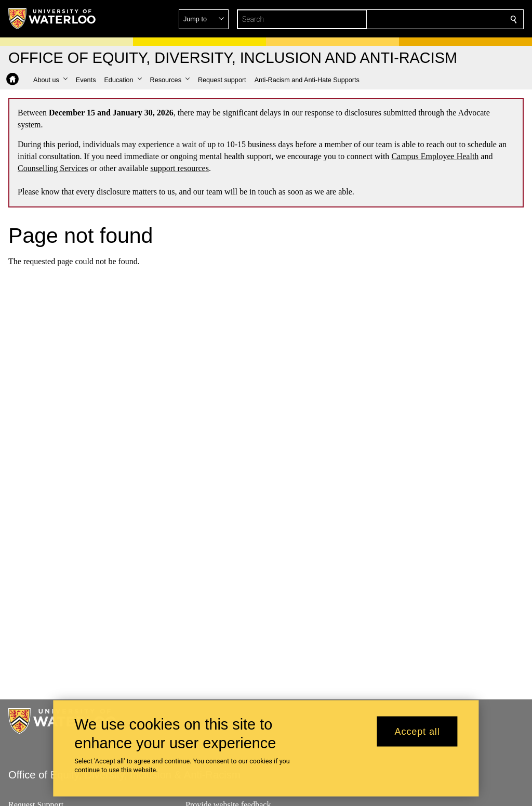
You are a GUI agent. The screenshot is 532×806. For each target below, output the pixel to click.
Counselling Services (53, 168)
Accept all (417, 731)
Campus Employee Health (435, 156)
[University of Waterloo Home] (52, 19)
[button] (438, 19)
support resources (180, 168)
